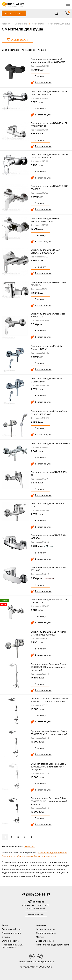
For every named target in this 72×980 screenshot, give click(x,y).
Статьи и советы (10, 941)
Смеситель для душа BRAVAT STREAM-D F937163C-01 (46, 251)
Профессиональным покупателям (12, 946)
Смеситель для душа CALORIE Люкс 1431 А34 (50, 537)
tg (40, 956)
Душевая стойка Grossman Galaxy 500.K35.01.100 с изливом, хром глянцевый (48, 767)
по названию (29, 50)
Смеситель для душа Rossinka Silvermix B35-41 (47, 347)
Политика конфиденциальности (53, 945)
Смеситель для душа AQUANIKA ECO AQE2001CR (50, 601)
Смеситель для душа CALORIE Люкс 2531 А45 (50, 569)
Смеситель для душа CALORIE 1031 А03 (49, 505)
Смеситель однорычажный (52, 853)
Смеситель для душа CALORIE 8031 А (50, 444)
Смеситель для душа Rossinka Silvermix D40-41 (47, 380)
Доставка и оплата (46, 933)
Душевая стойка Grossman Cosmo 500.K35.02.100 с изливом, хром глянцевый (49, 667)
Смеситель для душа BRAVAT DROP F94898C (49, 187)
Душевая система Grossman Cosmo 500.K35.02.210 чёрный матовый (49, 700)
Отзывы (6, 937)
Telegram (38, 902)
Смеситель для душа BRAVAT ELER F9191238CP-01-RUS (49, 93)
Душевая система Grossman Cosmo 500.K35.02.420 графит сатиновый (49, 733)
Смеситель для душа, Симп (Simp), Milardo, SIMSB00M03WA (48, 633)
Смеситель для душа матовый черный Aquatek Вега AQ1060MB (48, 61)
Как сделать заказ (45, 929)
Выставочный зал (11, 929)
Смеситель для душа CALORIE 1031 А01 (49, 474)
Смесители (30, 847)
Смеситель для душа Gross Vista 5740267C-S (48, 315)
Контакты (41, 925)
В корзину (40, 76)
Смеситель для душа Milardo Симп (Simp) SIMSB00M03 (49, 413)
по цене (42, 50)
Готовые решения (11, 933)
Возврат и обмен (45, 941)
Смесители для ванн (45, 856)
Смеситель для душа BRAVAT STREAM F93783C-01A (46, 220)
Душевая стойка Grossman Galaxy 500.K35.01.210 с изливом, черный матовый (49, 801)
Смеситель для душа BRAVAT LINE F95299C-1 (49, 284)
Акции (5, 925)
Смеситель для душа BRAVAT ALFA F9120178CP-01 (49, 125)
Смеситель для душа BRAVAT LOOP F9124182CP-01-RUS (49, 156)
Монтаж (40, 937)
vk (32, 956)
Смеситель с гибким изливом (17, 856)
